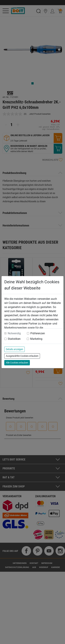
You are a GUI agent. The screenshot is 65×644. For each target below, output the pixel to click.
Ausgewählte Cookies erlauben (22, 356)
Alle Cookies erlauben (17, 363)
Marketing (36, 339)
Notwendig (14, 333)
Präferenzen (38, 333)
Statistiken (14, 339)
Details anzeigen (14, 349)
